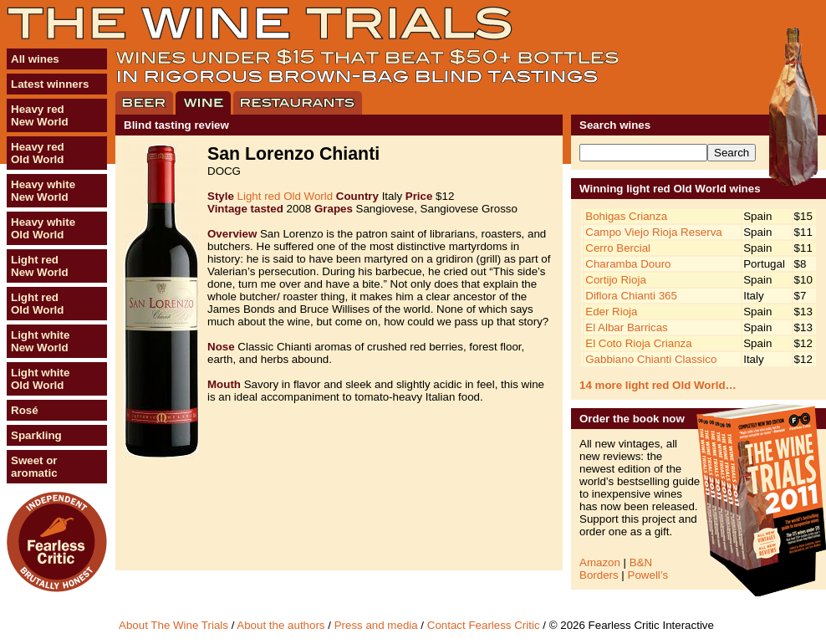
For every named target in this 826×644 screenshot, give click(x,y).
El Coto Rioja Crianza (638, 343)
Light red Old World (286, 196)
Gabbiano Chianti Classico (651, 359)
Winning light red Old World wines (670, 189)
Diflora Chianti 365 (631, 296)
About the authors (280, 625)
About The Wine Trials (173, 625)
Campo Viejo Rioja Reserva (653, 232)
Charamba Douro (628, 264)
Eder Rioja (611, 312)
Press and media (376, 625)
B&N (641, 562)
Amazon (600, 562)
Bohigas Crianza (626, 216)
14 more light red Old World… (658, 385)
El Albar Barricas (627, 327)
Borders (599, 575)
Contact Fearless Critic (484, 625)
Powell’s (648, 575)
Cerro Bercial (618, 248)
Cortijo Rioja (616, 280)
